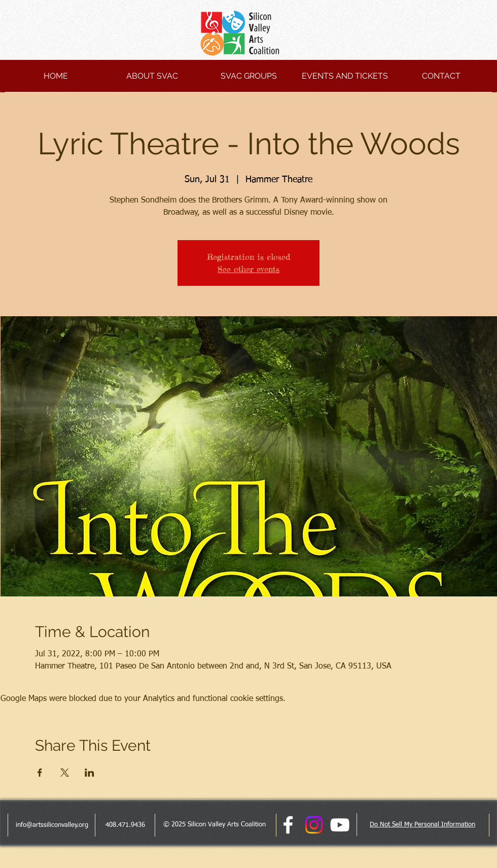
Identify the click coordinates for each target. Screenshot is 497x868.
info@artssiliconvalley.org (52, 825)
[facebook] (288, 825)
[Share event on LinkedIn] (90, 773)
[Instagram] (314, 825)
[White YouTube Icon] (340, 825)
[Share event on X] (65, 773)
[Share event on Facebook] (40, 773)
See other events (248, 269)
